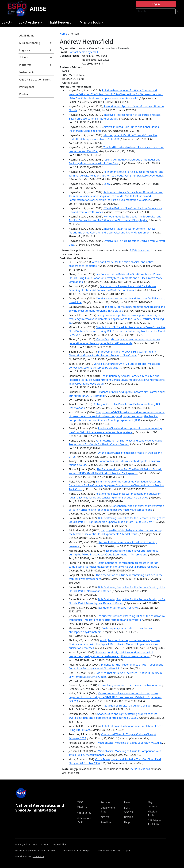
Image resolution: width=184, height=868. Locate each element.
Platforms (35, 66)
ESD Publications (140, 250)
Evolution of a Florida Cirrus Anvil (118, 608)
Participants (27, 87)
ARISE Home (27, 36)
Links (127, 802)
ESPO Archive (30, 23)
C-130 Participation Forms (35, 80)
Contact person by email (83, 52)
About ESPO (84, 813)
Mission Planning (35, 44)
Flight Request (60, 22)
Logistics (35, 51)
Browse (128, 817)
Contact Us (38, 856)
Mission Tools (91, 23)
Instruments (27, 72)
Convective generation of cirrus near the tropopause (130, 685)
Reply (107, 184)
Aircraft (105, 817)
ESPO (6, 23)
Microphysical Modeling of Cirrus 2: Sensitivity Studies (130, 743)
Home (63, 34)
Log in (156, 4)
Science (35, 58)
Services (105, 802)
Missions (82, 807)
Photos (24, 94)
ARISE (38, 9)
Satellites (106, 822)
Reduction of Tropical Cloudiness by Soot (127, 706)
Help (127, 822)
